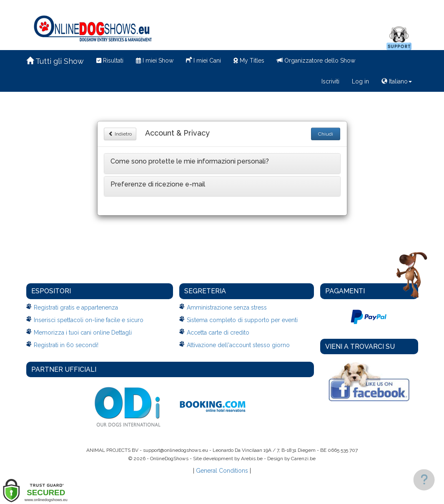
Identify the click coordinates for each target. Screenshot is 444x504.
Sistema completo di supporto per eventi (242, 320)
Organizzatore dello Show (316, 60)
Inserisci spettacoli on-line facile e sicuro (89, 320)
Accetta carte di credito (218, 333)
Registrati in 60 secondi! (66, 345)
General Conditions (222, 471)
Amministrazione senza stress (227, 307)
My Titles (249, 60)
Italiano (397, 81)
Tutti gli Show (55, 61)
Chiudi (326, 134)
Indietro (120, 134)
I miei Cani (203, 60)
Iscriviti (330, 81)
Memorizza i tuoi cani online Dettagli (83, 333)
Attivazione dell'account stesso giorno (238, 345)
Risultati (110, 60)
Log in (360, 81)
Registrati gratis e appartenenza (76, 307)
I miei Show (155, 60)
